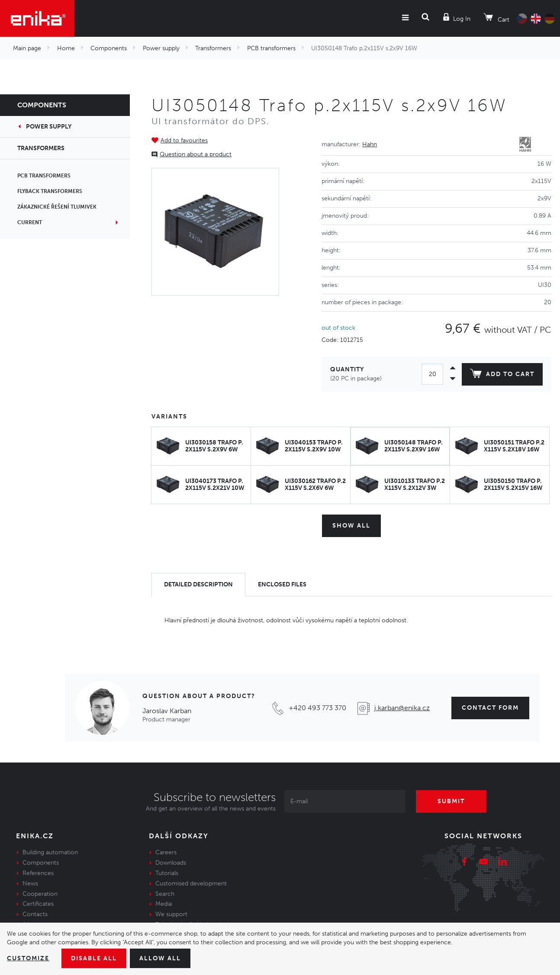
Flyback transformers (50, 191)
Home (66, 48)
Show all (351, 526)
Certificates (38, 904)
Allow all (160, 958)
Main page (27, 48)
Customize (28, 958)
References (38, 873)
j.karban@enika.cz (402, 708)
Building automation (50, 852)
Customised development (191, 883)
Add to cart (502, 375)
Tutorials (167, 873)
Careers (166, 852)
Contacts (35, 914)
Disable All (94, 958)
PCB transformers (271, 48)
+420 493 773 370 (317, 708)
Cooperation (40, 894)
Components (109, 48)
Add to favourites (184, 140)
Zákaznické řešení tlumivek (57, 207)
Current (30, 222)
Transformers (213, 48)
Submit (451, 801)
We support (171, 914)
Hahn (370, 144)
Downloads (171, 863)
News (30, 883)
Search (165, 894)
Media (164, 904)
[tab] (198, 585)
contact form (490, 708)
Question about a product (196, 154)
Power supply (161, 48)
